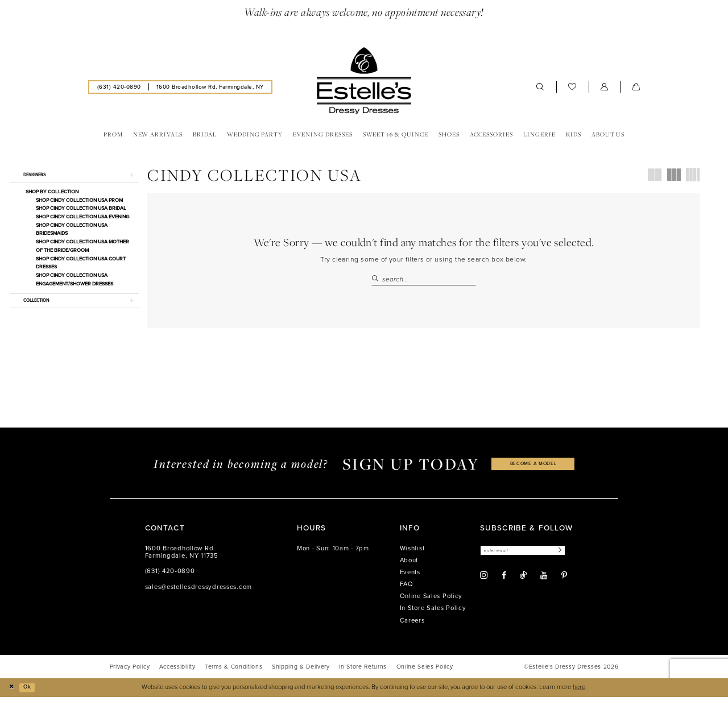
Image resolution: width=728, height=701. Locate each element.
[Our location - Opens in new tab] (210, 88)
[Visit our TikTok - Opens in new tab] (523, 580)
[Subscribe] (573, 555)
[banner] (364, 82)
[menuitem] (119, 88)
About (409, 564)
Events (410, 576)
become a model (533, 468)
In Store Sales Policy (433, 612)
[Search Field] (424, 281)
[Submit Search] (377, 281)
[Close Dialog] (13, 691)
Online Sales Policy (431, 600)
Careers (412, 624)
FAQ (407, 588)
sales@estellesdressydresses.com (198, 590)
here (579, 691)
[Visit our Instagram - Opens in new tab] (484, 580)
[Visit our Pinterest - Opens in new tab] (564, 580)
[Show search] (540, 88)
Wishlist (412, 552)
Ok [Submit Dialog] (31, 691)
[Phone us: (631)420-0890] (119, 88)
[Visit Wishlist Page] (572, 88)
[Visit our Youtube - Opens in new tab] (544, 580)
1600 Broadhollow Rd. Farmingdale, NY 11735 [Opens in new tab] (182, 556)
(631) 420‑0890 (170, 575)
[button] (605, 88)
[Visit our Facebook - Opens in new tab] (504, 580)
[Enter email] (531, 555)
